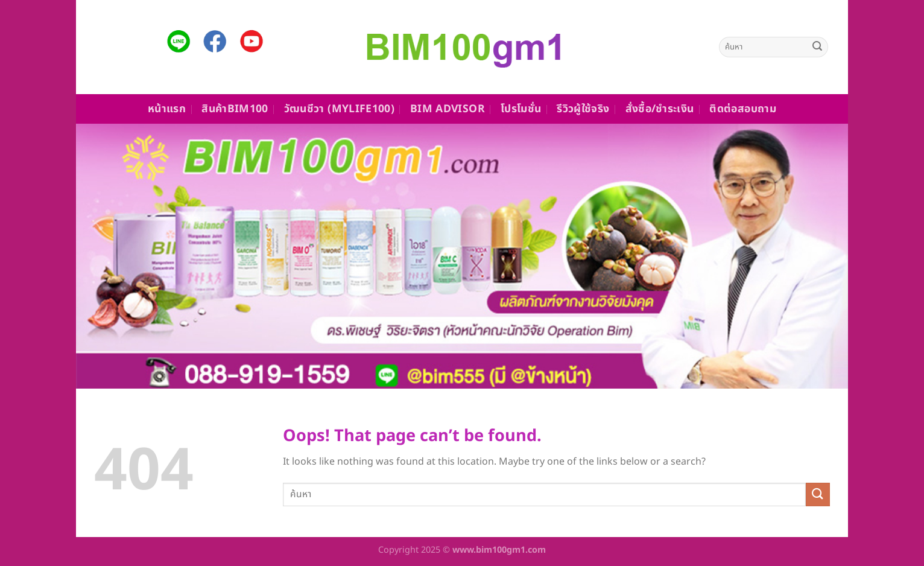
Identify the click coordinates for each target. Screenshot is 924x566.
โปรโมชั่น (521, 109)
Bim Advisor (448, 109)
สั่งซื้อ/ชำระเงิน (660, 109)
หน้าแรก (167, 109)
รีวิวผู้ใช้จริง (583, 109)
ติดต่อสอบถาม (743, 109)
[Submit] (817, 47)
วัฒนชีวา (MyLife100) (339, 109)
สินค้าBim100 (235, 109)
